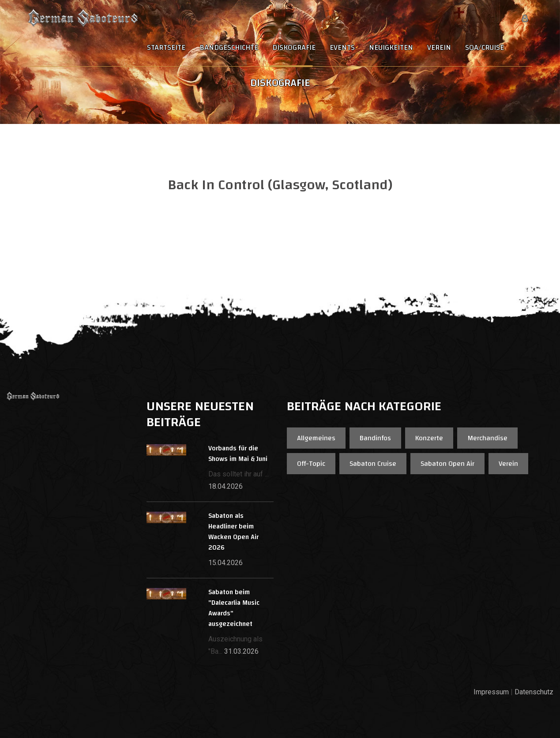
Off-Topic (311, 464)
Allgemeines (316, 438)
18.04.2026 (226, 486)
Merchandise (487, 438)
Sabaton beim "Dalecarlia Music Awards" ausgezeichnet (234, 608)
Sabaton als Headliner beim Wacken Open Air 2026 (233, 532)
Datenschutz (534, 692)
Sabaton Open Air (447, 464)
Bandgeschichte (229, 48)
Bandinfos (375, 438)
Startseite (166, 48)
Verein (439, 48)
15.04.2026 (226, 563)
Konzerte (429, 438)
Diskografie (294, 48)
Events (342, 48)
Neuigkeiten (391, 48)
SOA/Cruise (485, 48)
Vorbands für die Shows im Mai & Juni (238, 454)
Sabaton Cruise (373, 464)
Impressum (491, 692)
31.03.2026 (241, 651)
